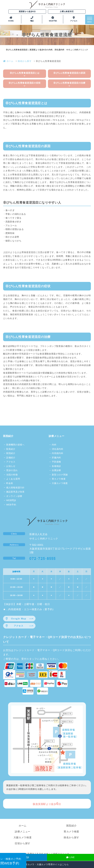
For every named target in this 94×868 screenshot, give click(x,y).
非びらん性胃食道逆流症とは (25, 74)
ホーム (23, 826)
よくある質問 (13, 479)
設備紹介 (11, 458)
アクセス (11, 462)
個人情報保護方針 (15, 488)
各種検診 (56, 466)
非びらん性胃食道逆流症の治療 (69, 84)
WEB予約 (11, 505)
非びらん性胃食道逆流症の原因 (69, 74)
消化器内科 (58, 449)
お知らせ (11, 466)
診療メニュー (56, 436)
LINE (70, 857)
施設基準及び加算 (15, 492)
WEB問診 (11, 500)
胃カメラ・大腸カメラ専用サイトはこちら (47, 864)
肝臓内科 (56, 458)
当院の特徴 (12, 475)
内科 (54, 445)
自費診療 (56, 470)
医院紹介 (8, 436)
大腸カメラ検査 (60, 483)
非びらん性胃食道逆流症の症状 (25, 84)
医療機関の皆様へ (15, 445)
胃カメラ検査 (59, 479)
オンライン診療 (14, 496)
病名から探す (71, 837)
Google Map (19, 619)
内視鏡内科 (58, 453)
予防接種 (56, 462)
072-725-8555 (43, 558)
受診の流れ (12, 470)
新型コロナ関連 (60, 475)
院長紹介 (11, 449)
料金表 (10, 483)
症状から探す (23, 843)
